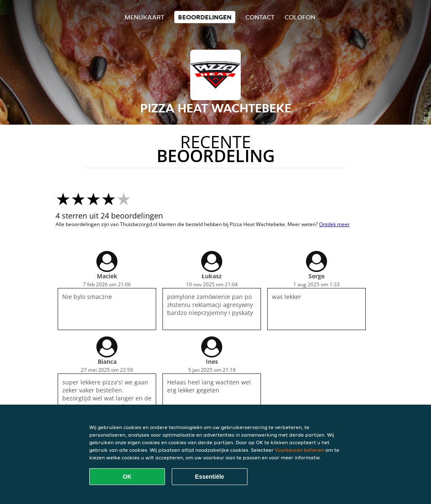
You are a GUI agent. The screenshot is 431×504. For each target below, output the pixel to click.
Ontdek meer (334, 224)
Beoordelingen (205, 17)
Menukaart (144, 17)
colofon (300, 17)
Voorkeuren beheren (299, 450)
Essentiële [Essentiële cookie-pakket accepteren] (209, 477)
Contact (260, 17)
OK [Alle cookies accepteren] (127, 477)
